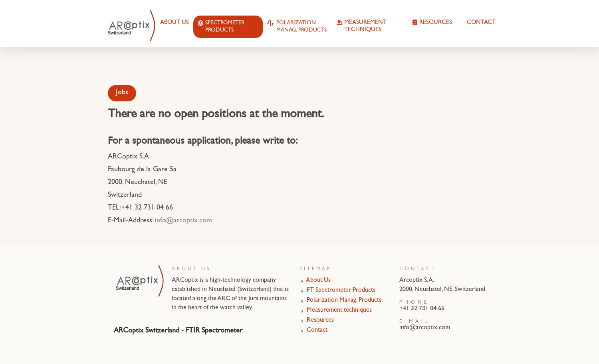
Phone (414, 303)
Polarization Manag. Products (297, 27)
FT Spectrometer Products (337, 291)
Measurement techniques (362, 27)
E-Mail (415, 322)
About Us (175, 23)
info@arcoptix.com (183, 221)
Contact (481, 23)
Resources (432, 23)
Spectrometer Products (221, 27)
